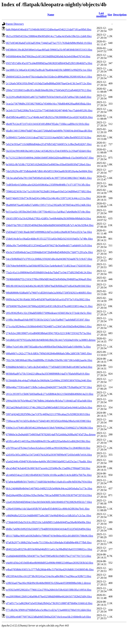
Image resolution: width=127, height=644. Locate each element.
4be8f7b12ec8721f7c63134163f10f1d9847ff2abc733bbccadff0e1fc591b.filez (48, 124)
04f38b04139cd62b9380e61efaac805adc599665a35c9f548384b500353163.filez (49, 50)
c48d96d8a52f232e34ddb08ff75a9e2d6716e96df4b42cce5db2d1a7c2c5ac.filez (49, 515)
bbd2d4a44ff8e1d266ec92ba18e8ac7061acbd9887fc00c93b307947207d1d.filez (49, 495)
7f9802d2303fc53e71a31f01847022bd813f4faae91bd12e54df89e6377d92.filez (49, 191)
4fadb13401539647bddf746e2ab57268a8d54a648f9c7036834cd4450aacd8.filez (49, 131)
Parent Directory (15, 24)
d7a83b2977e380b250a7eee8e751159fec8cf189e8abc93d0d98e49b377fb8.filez (49, 542)
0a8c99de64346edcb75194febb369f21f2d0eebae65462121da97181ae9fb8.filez (49, 29)
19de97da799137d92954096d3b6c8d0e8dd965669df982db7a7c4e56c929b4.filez (50, 225)
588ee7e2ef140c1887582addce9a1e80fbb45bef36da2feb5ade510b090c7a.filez (48, 347)
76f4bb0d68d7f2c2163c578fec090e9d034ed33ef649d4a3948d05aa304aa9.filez (49, 279)
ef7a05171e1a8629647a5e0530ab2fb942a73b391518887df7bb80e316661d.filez (49, 603)
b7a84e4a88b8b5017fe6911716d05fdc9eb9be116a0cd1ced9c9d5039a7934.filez (49, 482)
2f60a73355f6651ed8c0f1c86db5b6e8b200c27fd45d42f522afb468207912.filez (49, 90)
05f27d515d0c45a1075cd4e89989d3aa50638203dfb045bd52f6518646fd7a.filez (49, 63)
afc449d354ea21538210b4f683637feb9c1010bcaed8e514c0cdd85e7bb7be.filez (49, 475)
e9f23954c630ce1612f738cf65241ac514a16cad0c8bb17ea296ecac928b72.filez (49, 576)
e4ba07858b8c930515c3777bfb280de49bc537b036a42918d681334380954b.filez (50, 569)
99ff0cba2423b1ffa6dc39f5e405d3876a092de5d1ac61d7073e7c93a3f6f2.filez (48, 299)
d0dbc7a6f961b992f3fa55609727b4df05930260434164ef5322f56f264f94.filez (48, 529)
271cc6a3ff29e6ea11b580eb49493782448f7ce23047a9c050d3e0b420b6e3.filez (49, 326)
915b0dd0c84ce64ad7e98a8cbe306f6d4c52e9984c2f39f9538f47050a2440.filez (49, 380)
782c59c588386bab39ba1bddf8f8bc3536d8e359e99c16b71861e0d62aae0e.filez (49, 360)
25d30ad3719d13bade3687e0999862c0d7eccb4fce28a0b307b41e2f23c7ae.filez (49, 232)
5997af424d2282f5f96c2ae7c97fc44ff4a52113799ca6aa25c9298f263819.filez (48, 414)
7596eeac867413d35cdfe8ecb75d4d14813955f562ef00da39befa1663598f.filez (48, 421)
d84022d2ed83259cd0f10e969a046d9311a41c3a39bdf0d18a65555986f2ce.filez (49, 549)
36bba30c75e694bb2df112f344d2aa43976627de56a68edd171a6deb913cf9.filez (49, 245)
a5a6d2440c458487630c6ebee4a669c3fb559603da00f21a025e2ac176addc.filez (49, 461)
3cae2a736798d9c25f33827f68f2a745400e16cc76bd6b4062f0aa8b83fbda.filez (48, 104)
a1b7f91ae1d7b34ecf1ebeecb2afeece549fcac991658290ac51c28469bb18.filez (48, 448)
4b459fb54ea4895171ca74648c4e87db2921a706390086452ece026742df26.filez (49, 117)
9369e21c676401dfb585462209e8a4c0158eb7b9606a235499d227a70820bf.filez (49, 428)
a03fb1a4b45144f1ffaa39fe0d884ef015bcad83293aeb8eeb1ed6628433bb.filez (48, 441)
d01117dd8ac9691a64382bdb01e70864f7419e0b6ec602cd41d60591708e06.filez (49, 536)
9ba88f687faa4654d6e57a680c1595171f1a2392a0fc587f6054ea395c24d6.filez (48, 205)
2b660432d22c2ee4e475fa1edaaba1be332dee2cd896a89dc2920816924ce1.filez (49, 77)
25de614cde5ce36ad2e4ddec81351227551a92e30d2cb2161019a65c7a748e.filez (49, 239)
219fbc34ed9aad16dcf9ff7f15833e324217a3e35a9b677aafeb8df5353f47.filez (48, 320)
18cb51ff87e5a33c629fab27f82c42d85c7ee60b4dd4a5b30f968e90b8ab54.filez (48, 218)
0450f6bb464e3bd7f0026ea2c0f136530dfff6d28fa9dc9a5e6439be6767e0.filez (48, 56)
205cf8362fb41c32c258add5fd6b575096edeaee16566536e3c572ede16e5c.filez (49, 313)
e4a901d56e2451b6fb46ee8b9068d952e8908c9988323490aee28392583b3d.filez (50, 563)
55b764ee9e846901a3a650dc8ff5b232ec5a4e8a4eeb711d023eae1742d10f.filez (49, 266)
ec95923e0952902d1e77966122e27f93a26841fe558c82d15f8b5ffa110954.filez (49, 590)
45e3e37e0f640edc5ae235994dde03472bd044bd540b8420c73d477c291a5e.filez (49, 252)
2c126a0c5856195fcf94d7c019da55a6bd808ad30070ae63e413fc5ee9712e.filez (49, 83)
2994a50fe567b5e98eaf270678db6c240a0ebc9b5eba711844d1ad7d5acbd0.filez (49, 401)
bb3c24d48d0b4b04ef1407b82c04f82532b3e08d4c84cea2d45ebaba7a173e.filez (49, 488)
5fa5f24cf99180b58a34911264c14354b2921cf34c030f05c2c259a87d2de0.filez (49, 151)
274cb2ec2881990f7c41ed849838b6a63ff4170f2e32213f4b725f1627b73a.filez (49, 333)
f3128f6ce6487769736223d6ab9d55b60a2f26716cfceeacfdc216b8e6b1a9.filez (48, 617)
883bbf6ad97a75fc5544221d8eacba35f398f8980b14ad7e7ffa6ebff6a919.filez (48, 374)
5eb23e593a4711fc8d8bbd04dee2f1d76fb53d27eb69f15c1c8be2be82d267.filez (49, 144)
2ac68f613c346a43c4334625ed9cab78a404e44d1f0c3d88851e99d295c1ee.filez (49, 70)
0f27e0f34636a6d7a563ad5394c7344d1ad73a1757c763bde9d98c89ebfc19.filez (49, 43)
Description (120, 15)
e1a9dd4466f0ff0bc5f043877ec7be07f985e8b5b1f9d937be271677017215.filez (49, 556)
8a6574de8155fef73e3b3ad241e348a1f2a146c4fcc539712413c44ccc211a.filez (48, 198)
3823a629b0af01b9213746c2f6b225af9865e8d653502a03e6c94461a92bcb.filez (49, 407)
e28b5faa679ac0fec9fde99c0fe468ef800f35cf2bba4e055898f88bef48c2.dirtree (48, 583)
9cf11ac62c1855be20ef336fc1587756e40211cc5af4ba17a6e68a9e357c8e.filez (48, 212)
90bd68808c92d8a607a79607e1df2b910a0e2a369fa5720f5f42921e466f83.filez (49, 293)
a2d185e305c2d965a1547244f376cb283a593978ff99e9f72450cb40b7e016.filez (49, 455)
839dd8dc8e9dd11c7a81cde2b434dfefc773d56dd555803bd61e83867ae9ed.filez (49, 367)
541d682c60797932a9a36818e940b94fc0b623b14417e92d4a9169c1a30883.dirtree (51, 340)
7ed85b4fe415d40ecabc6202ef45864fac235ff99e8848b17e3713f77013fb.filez (48, 185)
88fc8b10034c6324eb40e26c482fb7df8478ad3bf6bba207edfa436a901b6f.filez (48, 286)
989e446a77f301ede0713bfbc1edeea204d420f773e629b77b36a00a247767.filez (49, 387)
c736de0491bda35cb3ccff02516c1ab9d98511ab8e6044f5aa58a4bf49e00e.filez (48, 522)
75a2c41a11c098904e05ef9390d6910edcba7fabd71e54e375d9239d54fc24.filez (49, 272)
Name (51, 15)
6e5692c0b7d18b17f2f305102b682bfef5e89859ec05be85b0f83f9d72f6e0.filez (48, 164)
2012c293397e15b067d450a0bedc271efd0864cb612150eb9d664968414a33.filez (50, 394)
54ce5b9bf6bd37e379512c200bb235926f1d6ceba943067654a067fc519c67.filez (49, 259)
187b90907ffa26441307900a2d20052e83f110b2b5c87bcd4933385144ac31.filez (49, 306)
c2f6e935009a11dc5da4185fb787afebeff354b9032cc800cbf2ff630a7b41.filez (48, 509)
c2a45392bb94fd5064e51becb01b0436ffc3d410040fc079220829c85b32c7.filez (49, 502)
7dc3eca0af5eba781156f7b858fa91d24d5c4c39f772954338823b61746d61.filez (49, 178)
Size (110, 15)
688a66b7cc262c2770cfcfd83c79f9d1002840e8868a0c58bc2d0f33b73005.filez (49, 353)
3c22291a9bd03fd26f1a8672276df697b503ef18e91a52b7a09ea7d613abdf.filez (49, 97)
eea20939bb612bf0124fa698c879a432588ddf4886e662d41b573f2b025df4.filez (49, 596)
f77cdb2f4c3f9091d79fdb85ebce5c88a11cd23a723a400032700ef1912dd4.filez (49, 610)
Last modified (101, 15)
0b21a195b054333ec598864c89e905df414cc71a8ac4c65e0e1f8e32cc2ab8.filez (49, 36)
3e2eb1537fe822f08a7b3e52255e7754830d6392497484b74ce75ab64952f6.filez (49, 110)
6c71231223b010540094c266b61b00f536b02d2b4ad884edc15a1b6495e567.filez (50, 158)
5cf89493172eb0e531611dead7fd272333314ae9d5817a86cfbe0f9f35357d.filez (49, 137)
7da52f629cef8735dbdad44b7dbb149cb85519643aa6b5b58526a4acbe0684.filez (49, 171)
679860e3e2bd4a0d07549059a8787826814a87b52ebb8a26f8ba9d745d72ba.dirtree (51, 434)
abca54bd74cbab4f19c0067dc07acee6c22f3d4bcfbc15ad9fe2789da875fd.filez (48, 468)
